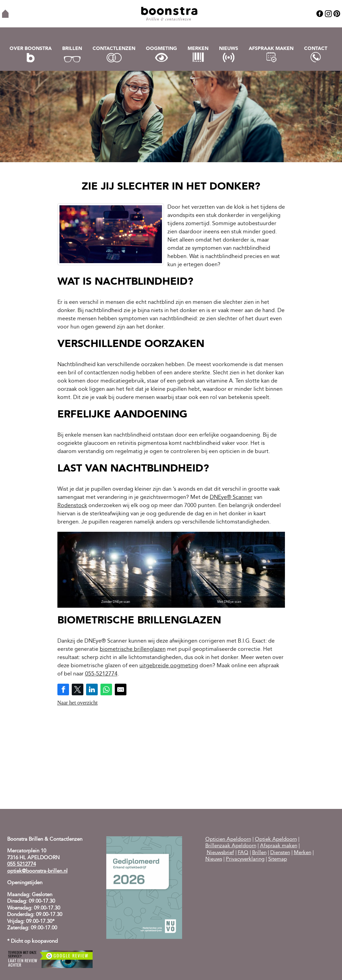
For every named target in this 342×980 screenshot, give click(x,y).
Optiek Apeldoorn (276, 840)
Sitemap (278, 859)
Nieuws (229, 49)
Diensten (280, 853)
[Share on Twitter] (78, 689)
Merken (198, 49)
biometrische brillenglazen (133, 649)
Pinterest (337, 14)
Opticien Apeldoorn (228, 840)
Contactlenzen (114, 49)
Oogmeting (161, 49)
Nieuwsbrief (220, 853)
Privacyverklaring (245, 859)
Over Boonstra (31, 49)
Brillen (72, 49)
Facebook (320, 14)
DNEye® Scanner (231, 498)
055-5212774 (101, 674)
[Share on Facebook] (63, 689)
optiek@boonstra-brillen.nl (37, 871)
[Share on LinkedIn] (92, 689)
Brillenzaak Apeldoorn (231, 846)
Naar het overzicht (78, 703)
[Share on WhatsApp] (106, 689)
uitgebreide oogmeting (169, 666)
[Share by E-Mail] (121, 689)
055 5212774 (22, 865)
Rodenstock (72, 506)
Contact (316, 49)
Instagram (328, 14)
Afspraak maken (271, 49)
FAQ (243, 853)
